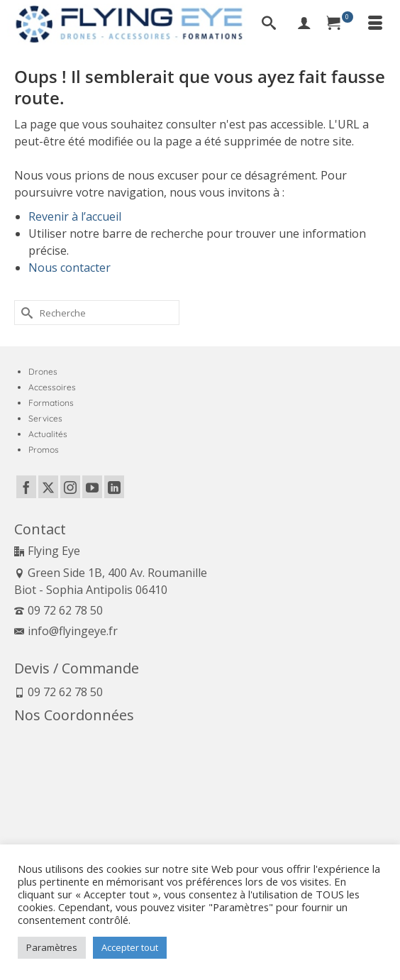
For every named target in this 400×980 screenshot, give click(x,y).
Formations (51, 403)
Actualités (48, 434)
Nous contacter (70, 268)
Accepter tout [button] (130, 947)
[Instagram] (70, 487)
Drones (43, 371)
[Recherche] (269, 24)
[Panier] (340, 24)
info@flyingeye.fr (66, 631)
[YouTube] (92, 487)
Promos (44, 450)
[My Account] (304, 24)
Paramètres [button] (52, 947)
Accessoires (52, 387)
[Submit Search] (25, 313)
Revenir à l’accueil (75, 216)
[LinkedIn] (114, 487)
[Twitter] (48, 487)
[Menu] (375, 24)
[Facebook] (26, 487)
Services (45, 418)
